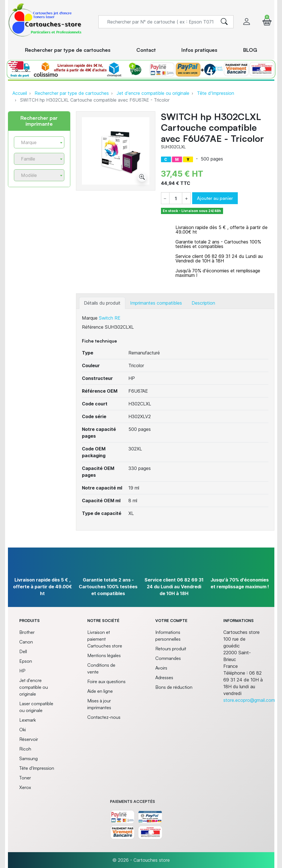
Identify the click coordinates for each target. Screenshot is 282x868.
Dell (23, 651)
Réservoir (29, 739)
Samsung (28, 758)
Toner (25, 778)
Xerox (25, 787)
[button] (267, 22)
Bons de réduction (174, 687)
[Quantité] (176, 198)
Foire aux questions (106, 681)
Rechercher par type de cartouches (72, 93)
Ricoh (25, 749)
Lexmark (27, 720)
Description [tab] (203, 303)
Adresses (164, 677)
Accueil (20, 93)
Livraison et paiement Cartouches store (105, 639)
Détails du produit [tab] (102, 303)
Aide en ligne (100, 691)
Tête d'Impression (216, 93)
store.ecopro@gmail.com (249, 700)
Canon (26, 642)
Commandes (168, 658)
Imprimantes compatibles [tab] (156, 303)
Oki (23, 730)
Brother (27, 632)
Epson (26, 661)
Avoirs (161, 668)
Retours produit (171, 649)
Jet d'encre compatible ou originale (153, 93)
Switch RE (110, 318)
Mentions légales (104, 655)
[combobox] (39, 142)
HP (22, 671)
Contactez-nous (104, 717)
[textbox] (37, 143)
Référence (93, 327)
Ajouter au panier (215, 198)
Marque (90, 318)
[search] (224, 22)
